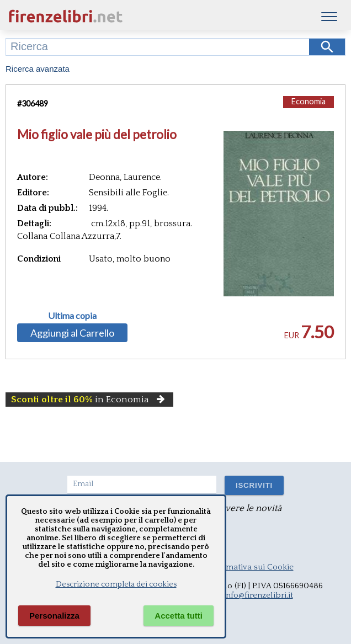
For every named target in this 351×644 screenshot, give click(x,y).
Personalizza (54, 616)
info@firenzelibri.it (258, 595)
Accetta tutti (179, 616)
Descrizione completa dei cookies (116, 584)
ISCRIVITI (254, 485)
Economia (309, 101)
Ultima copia (72, 316)
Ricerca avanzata (38, 69)
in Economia (89, 400)
